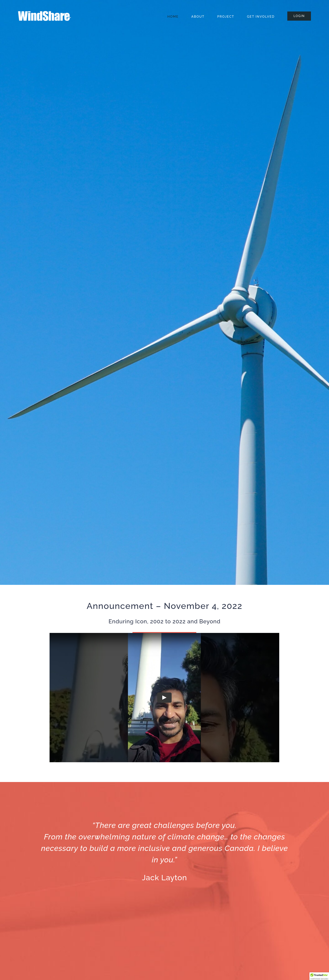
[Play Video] (164, 697)
